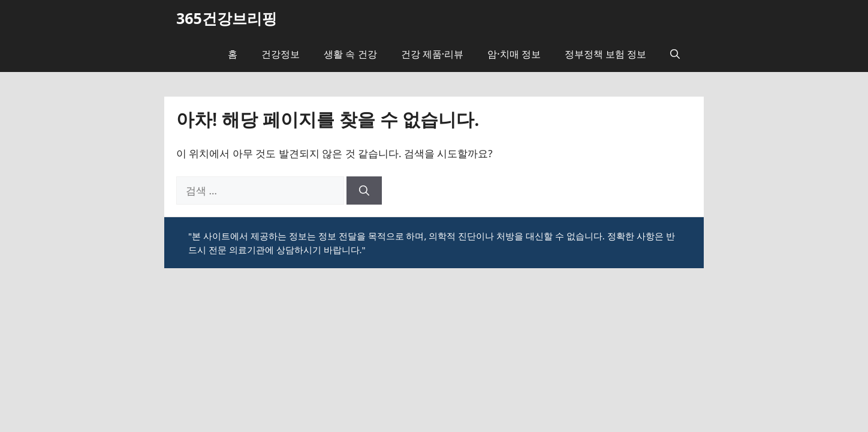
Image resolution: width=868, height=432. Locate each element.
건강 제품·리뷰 (433, 54)
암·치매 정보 (514, 54)
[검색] (364, 191)
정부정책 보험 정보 (605, 54)
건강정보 (281, 54)
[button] (675, 54)
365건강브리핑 (227, 18)
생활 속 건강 (350, 54)
